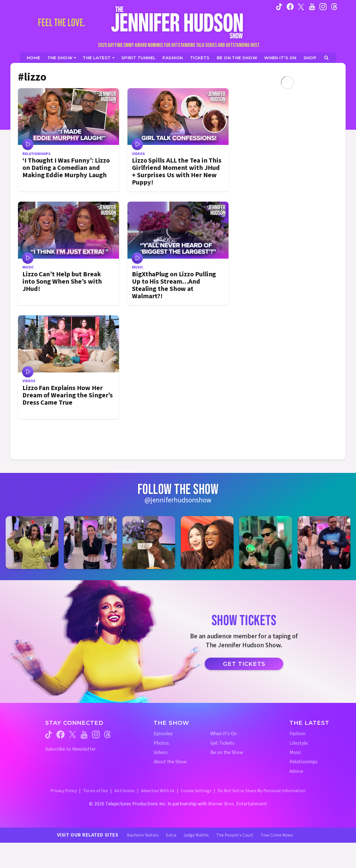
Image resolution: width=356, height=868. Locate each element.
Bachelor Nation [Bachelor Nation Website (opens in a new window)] (143, 835)
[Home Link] (178, 22)
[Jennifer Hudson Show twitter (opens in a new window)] (301, 6)
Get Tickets (244, 664)
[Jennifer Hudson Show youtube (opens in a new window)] (312, 6)
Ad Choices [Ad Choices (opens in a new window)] (125, 791)
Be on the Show (227, 752)
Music (295, 752)
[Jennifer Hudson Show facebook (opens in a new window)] (290, 6)
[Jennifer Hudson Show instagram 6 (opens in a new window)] (324, 543)
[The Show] (62, 58)
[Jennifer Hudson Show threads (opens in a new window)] (107, 734)
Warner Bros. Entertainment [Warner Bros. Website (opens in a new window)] (238, 804)
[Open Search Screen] (326, 58)
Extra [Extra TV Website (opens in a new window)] (171, 835)
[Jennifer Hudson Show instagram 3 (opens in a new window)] (149, 543)
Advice (296, 771)
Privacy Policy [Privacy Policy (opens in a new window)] (64, 791)
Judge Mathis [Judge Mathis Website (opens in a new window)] (196, 835)
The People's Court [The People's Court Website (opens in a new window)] (235, 835)
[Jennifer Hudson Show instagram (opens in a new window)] (323, 6)
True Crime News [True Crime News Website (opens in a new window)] (277, 835)
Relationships (304, 762)
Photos (161, 743)
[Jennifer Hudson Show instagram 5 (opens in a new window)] (266, 543)
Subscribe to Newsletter (70, 749)
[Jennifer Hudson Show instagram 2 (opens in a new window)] (90, 543)
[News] (99, 58)
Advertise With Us (158, 791)
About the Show (170, 762)
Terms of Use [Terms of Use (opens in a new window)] (96, 791)
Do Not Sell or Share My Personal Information (262, 791)
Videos (161, 752)
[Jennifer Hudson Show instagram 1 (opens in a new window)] (32, 543)
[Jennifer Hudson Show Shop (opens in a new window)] (310, 58)
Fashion (297, 734)
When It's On (223, 734)
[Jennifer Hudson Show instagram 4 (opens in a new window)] (207, 543)
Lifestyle (298, 743)
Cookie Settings (196, 791)
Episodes (163, 734)
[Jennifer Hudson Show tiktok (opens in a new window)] (279, 6)
